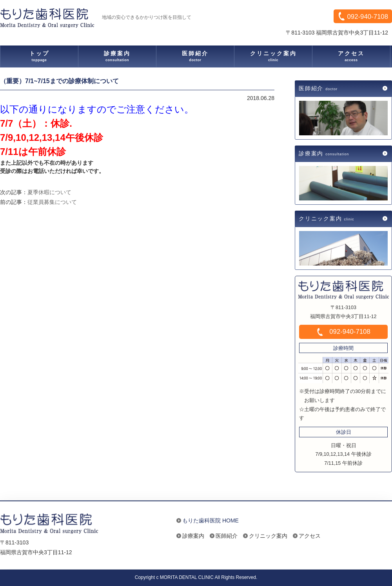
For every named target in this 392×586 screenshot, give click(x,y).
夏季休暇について (49, 192)
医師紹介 (319, 88)
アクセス (310, 536)
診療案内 (325, 153)
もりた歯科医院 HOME (211, 520)
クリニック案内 (328, 218)
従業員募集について (52, 202)
